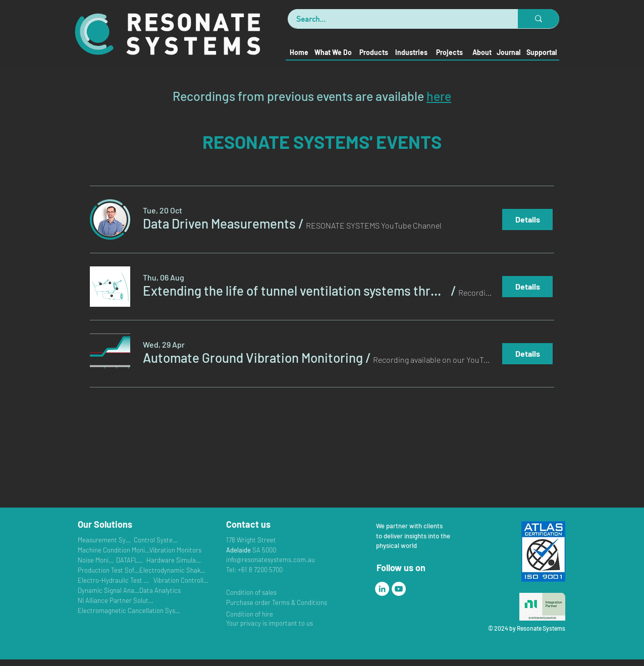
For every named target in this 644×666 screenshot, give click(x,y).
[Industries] (411, 52)
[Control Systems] (156, 540)
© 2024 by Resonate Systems (527, 628)
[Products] (373, 52)
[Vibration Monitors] (175, 550)
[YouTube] (399, 589)
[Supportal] (541, 52)
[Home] (299, 52)
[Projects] (449, 52)
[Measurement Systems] (105, 540)
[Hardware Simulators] (174, 560)
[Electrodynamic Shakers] (173, 570)
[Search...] (396, 19)
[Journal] (508, 52)
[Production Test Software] (109, 570)
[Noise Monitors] (96, 560)
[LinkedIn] (382, 589)
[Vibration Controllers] (181, 580)
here (439, 96)
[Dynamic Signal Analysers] (109, 590)
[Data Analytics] (173, 590)
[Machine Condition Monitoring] (114, 550)
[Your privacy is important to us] (275, 623)
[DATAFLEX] (130, 560)
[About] (482, 52)
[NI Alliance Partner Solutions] (116, 600)
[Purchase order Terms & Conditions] (279, 602)
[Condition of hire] (254, 614)
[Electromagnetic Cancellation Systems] (129, 610)
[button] (219, 224)
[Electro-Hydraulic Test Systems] (115, 580)
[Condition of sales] (275, 592)
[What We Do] (333, 52)
